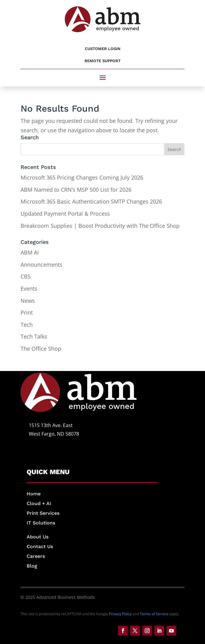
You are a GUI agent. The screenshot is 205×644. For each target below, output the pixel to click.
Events (29, 288)
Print (27, 312)
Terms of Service (154, 614)
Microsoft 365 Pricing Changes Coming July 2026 (82, 177)
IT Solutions (41, 523)
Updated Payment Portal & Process (65, 214)
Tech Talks (34, 336)
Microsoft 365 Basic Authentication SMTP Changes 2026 (91, 201)
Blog (32, 566)
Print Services (43, 513)
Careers (36, 556)
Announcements (41, 265)
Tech (27, 325)
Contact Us (40, 546)
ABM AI (30, 252)
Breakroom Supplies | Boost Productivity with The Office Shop (100, 226)
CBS (26, 276)
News (28, 301)
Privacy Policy (120, 614)
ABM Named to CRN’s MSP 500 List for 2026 (76, 190)
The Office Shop (41, 349)
